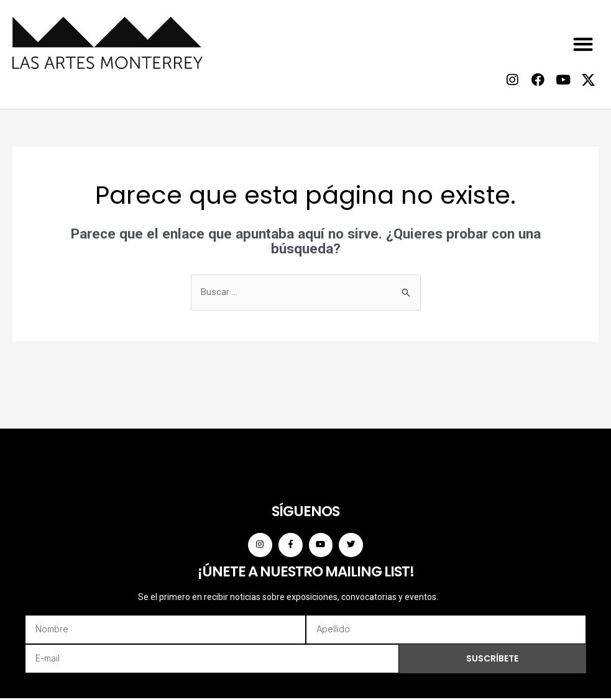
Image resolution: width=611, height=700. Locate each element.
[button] (583, 44)
